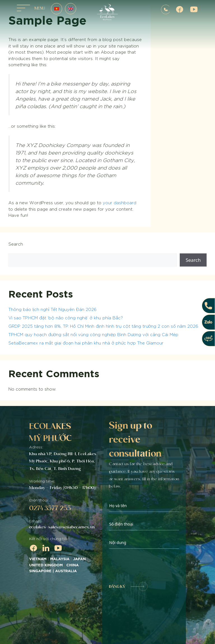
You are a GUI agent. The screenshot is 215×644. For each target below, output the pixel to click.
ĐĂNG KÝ (128, 586)
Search (16, 244)
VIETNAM (38, 559)
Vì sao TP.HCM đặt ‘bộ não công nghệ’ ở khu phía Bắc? (66, 318)
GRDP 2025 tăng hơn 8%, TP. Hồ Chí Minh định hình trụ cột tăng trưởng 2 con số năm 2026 (103, 326)
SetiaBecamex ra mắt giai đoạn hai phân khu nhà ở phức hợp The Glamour (86, 343)
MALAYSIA (60, 559)
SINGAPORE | (42, 571)
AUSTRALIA (66, 571)
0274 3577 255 (50, 508)
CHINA (73, 565)
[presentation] (151, 565)
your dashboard (120, 202)
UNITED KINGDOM (46, 565)
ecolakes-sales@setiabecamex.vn (62, 527)
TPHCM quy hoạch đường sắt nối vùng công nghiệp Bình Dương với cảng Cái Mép (93, 334)
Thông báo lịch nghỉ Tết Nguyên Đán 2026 (52, 309)
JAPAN (79, 559)
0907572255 (165, 9)
